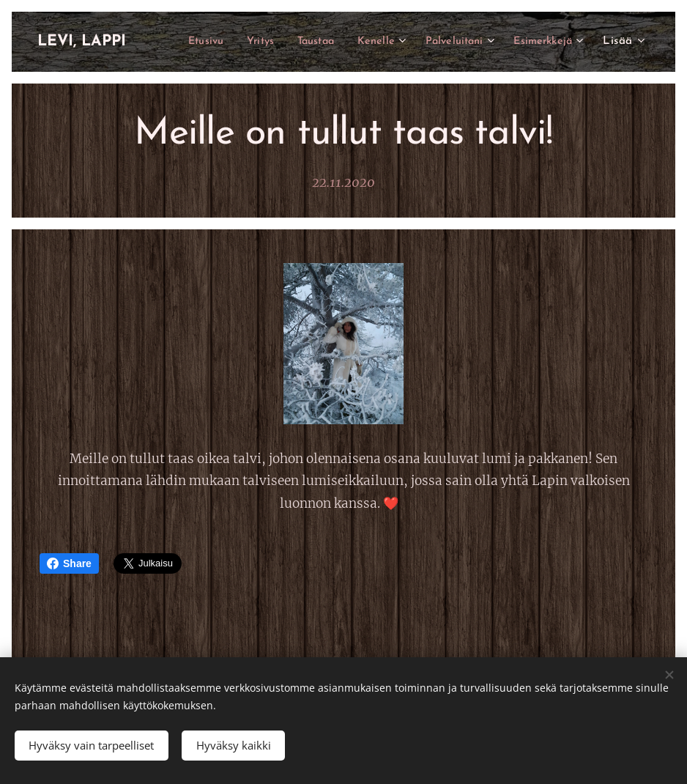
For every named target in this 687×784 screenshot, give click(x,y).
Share (69, 563)
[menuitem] (274, 42)
